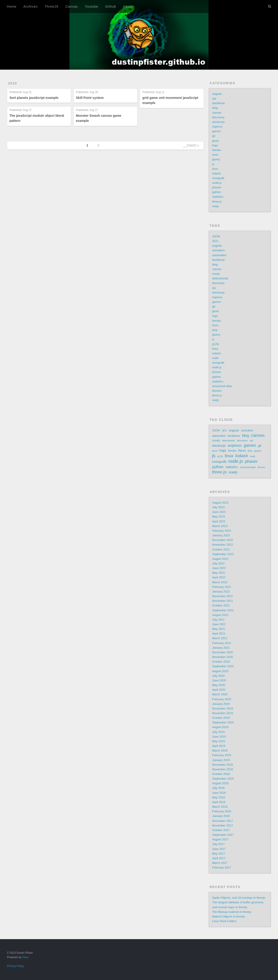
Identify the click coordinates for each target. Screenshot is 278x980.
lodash (216, 174)
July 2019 (218, 732)
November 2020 (223, 657)
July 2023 (218, 507)
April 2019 (219, 746)
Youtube (92, 6)
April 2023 (219, 522)
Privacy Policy (16, 966)
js (213, 164)
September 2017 (223, 835)
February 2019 (222, 755)
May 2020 (219, 685)
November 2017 (223, 826)
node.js (217, 183)
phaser (217, 188)
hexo (215, 155)
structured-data (222, 386)
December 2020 (223, 652)
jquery (216, 159)
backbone (219, 103)
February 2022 (222, 587)
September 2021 (223, 610)
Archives (31, 6)
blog (215, 108)
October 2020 (221, 662)
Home (12, 6)
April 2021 (219, 634)
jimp (215, 330)
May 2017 (219, 854)
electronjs (218, 122)
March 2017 (220, 863)
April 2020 (219, 690)
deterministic (220, 279)
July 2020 (218, 676)
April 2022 (219, 578)
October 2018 (221, 774)
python (217, 192)
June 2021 (219, 624)
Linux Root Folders (224, 921)
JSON (216, 237)
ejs (214, 288)
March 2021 (220, 638)
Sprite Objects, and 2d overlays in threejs (239, 898)
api (214, 99)
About (128, 6)
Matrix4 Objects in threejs (229, 917)
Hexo (25, 957)
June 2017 (219, 849)
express (217, 127)
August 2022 (220, 559)
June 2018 (219, 793)
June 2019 (219, 737)
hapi (215, 146)
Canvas (72, 6)
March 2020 (220, 694)
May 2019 (219, 741)
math (215, 358)
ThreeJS (52, 6)
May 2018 (219, 798)
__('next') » (191, 145)
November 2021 (223, 601)
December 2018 (223, 765)
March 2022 (220, 582)
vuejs (216, 206)
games (217, 131)
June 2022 (219, 568)
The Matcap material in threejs (232, 912)
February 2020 (222, 699)
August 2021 (220, 615)
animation (219, 250)
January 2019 (221, 760)
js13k (216, 344)
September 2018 (223, 779)
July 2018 (218, 788)
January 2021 (221, 648)
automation (219, 255)
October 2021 (221, 606)
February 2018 (222, 811)
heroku (217, 150)
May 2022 (219, 573)
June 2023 (219, 512)
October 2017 (221, 830)
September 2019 (223, 723)
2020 (13, 83)
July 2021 (218, 620)
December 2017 (223, 821)
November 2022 (223, 545)
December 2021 (223, 596)
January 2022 (221, 592)
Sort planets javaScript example (34, 98)
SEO (215, 241)
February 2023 (222, 531)
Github (111, 6)
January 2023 (221, 535)
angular (217, 94)
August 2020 (220, 671)
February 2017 (222, 868)
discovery (218, 117)
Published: (21, 92)
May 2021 (219, 629)
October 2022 (221, 550)
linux (215, 169)
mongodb (218, 178)
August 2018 (220, 783)
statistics (218, 197)
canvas (217, 113)
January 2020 (221, 704)
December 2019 (223, 709)
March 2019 (220, 751)
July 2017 (218, 844)
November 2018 (223, 769)
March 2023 (220, 526)
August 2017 (220, 840)
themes (217, 391)
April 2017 (219, 858)
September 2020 (223, 666)
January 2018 (221, 816)
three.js (217, 202)
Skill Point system (90, 98)
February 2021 (222, 643)
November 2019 (223, 713)
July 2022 (218, 564)
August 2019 (220, 727)
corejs (216, 274)
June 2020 (219, 681)
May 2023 (219, 517)
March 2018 (220, 807)
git (214, 136)
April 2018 (219, 802)
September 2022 (223, 554)
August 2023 (220, 503)
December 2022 (223, 540)
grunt (216, 141)
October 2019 (221, 718)
